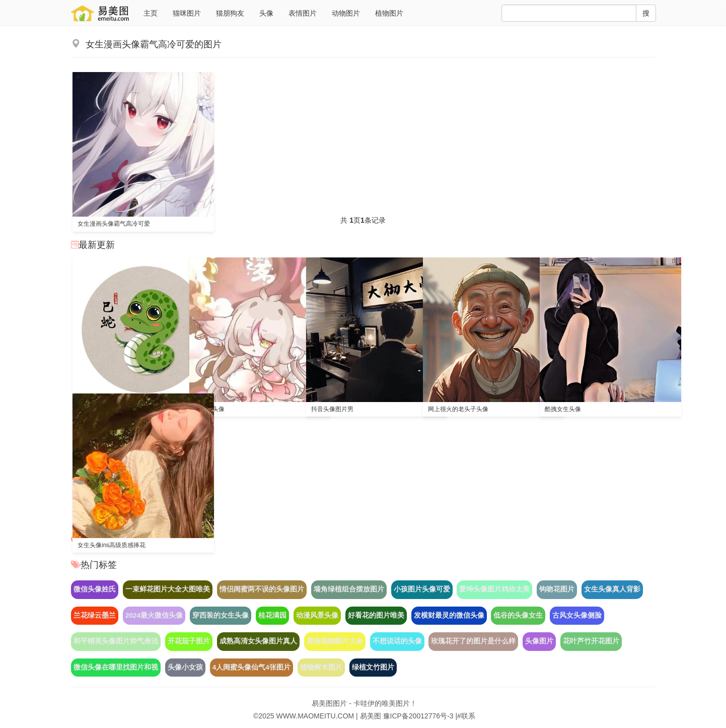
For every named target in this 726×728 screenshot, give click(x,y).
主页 (151, 13)
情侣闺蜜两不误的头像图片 (262, 589)
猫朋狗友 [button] (230, 13)
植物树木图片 (321, 667)
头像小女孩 (185, 667)
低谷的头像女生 (518, 615)
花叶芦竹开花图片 (591, 641)
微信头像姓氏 (95, 589)
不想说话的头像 (397, 641)
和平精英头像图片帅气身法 (116, 641)
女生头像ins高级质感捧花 (112, 545)
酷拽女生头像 (563, 409)
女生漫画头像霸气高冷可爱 (114, 224)
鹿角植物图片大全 (335, 641)
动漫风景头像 (317, 615)
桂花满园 (272, 615)
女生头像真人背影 (612, 589)
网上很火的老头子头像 (458, 409)
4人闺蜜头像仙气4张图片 (251, 667)
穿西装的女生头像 (221, 615)
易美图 (371, 716)
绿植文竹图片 (373, 667)
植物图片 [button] (389, 13)
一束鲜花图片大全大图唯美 (168, 589)
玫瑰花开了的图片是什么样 (473, 641)
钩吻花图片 (557, 589)
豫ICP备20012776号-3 (418, 716)
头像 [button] (266, 13)
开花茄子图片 (189, 641)
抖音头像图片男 (332, 409)
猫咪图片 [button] (187, 13)
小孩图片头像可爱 (422, 589)
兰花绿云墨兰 (95, 615)
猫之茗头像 (209, 409)
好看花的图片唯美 (376, 615)
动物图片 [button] (346, 13)
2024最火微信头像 (154, 615)
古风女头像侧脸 (577, 615)
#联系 (466, 716)
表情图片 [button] (303, 13)
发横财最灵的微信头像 (449, 615)
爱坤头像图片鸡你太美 (494, 589)
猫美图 (101, 13)
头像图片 (539, 641)
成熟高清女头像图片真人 (258, 641)
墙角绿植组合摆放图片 (349, 589)
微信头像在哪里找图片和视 (116, 667)
